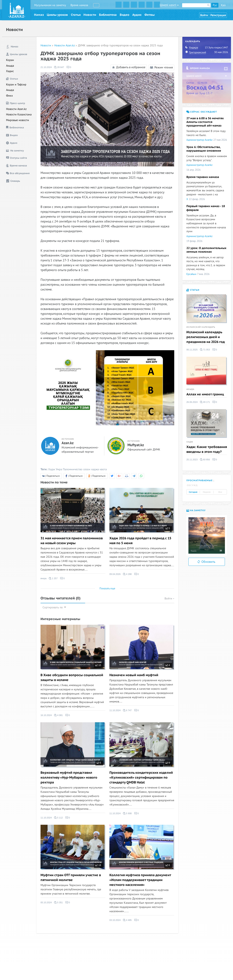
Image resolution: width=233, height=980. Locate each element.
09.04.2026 (115, 574)
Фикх (9, 96)
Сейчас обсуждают (202, 112)
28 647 (59, 67)
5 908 (127, 813)
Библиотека (108, 15)
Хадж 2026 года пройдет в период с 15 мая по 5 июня (140, 541)
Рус (215, 5)
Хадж (52, 469)
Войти (204, 15)
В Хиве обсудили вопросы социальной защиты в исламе (72, 678)
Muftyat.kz (136, 445)
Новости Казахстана (19, 114)
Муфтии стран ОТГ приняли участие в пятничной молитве (71, 878)
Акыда (10, 66)
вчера (43, 578)
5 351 (58, 902)
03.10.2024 (115, 920)
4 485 (127, 920)
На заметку (196, 510)
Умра (59, 469)
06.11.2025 (192, 350)
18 (98, 865)
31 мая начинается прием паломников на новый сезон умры (72, 541)
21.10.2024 (46, 67)
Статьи (76, 15)
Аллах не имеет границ (205, 394)
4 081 (58, 715)
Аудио (137, 15)
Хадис (10, 71)
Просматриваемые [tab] (199, 480)
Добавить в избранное (128, 67)
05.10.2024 (46, 902)
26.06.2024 (192, 402)
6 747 (127, 710)
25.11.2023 (192, 460)
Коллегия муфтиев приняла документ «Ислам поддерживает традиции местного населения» (140, 880)
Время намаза (79, 5)
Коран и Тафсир (16, 85)
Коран (10, 60)
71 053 (205, 350)
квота (103, 469)
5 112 (58, 818)
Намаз (39, 15)
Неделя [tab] (207, 492)
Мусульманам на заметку (50, 5)
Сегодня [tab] (193, 492)
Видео (125, 15)
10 (98, 665)
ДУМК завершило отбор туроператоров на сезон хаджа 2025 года (120, 45)
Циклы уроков (57, 15)
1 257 (53, 578)
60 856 (205, 460)
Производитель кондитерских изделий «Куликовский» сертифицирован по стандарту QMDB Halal (141, 778)
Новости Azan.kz (16, 109)
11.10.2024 (115, 710)
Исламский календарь (201, 327)
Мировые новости (18, 120)
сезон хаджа (91, 469)
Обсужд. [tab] (193, 485)
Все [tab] (220, 492)
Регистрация (218, 15)
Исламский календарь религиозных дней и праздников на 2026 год (206, 337)
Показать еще (107, 588)
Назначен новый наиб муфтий (134, 675)
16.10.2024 (46, 715)
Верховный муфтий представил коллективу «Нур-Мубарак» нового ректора (69, 778)
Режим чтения (161, 67)
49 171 (205, 402)
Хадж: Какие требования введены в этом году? (207, 449)
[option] (207, 535)
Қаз (223, 5)
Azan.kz (68, 443)
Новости (90, 15)
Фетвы (150, 15)
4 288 (127, 574)
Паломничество (73, 469)
